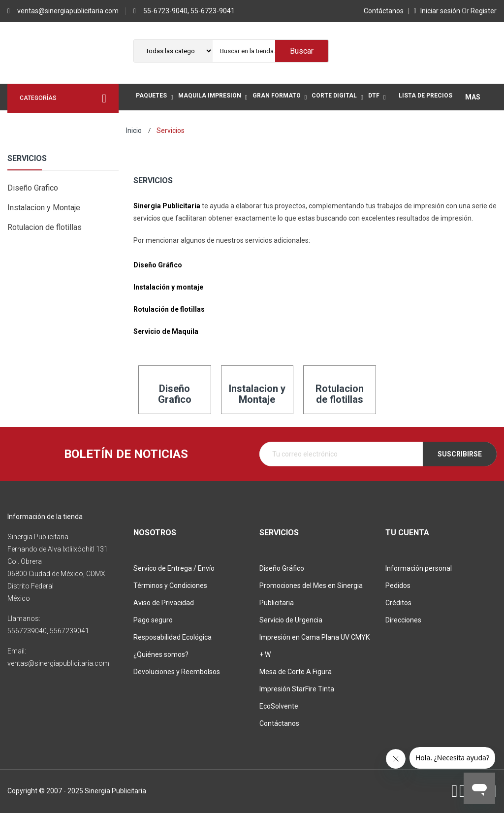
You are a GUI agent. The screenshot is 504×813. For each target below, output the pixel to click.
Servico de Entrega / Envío (174, 568)
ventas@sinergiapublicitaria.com (68, 11)
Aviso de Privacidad (164, 603)
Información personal (419, 568)
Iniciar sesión (438, 11)
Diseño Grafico (33, 188)
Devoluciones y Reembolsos (177, 672)
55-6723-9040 (165, 11)
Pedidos (398, 585)
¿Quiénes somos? (161, 654)
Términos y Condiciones (170, 585)
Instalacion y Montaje (44, 208)
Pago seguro (153, 620)
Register (479, 11)
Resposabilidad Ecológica (173, 637)
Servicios (27, 159)
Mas (473, 97)
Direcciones (403, 620)
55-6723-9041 (213, 11)
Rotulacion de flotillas (45, 227)
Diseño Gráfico (282, 568)
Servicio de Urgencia (291, 620)
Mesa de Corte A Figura (296, 672)
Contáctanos (385, 11)
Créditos (398, 603)
